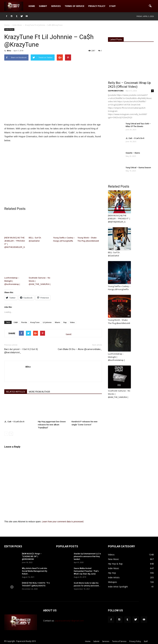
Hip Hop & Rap (115, 564)
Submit (43, 6)
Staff (112, 6)
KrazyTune (35, 322)
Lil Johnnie (47, 322)
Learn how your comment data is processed (63, 522)
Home (32, 6)
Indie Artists (114, 577)
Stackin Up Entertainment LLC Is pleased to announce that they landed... (87, 556)
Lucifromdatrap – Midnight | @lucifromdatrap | (12, 281)
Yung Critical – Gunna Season (138, 168)
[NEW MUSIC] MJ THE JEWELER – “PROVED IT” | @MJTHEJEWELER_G (15, 242)
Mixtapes (112, 582)
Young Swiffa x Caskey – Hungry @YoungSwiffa (64, 239)
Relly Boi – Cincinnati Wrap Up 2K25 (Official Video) (129, 85)
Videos (111, 555)
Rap (65, 322)
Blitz (9, 51)
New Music (113, 559)
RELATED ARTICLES (16, 392)
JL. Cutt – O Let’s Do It (14, 422)
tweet (69, 334)
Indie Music (9, 29)
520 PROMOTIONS (116, 91)
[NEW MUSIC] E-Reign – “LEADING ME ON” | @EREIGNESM (32, 556)
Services (56, 6)
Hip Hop (112, 573)
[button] (150, 6)
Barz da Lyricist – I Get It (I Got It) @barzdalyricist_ (21, 351)
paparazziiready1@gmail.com (69, 621)
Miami (57, 322)
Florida (24, 322)
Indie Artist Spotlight (118, 587)
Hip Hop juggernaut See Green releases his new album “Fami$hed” (52, 425)
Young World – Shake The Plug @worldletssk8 (88, 239)
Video (72, 322)
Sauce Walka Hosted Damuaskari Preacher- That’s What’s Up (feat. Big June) (86, 571)
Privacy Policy (97, 6)
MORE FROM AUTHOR (39, 392)
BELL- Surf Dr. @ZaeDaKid (35, 239)
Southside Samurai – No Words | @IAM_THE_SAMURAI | (40, 281)
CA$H (16, 322)
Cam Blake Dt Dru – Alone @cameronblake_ (80, 349)
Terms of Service (75, 6)
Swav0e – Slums (133, 153)
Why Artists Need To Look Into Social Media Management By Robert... (35, 571)
